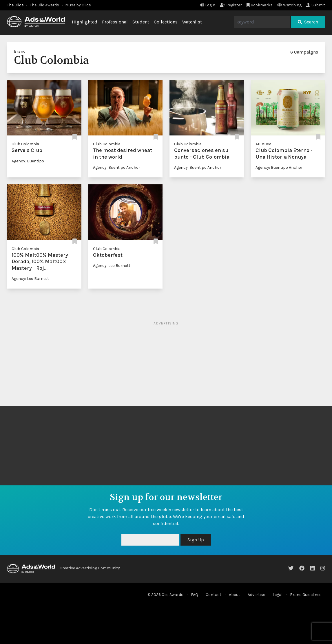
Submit (316, 5)
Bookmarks (260, 5)
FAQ (195, 595)
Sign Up (196, 540)
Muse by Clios (78, 5)
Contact (214, 595)
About (235, 595)
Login (208, 5)
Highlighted (85, 22)
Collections (166, 22)
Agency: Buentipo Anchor (117, 167)
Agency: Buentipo (28, 161)
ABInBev (263, 144)
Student (141, 22)
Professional (115, 22)
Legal (278, 595)
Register (231, 5)
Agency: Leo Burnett (30, 279)
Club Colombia (25, 144)
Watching (289, 5)
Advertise (256, 595)
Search (308, 22)
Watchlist (192, 22)
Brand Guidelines (306, 595)
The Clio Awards (44, 5)
